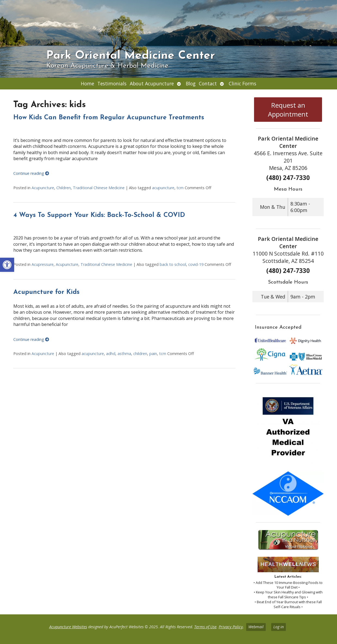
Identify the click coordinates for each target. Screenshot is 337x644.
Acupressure (43, 264)
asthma (124, 354)
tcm (180, 188)
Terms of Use (205, 627)
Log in (279, 627)
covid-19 (196, 264)
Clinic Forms (242, 83)
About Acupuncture (152, 83)
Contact (208, 83)
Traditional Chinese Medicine (99, 188)
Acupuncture (43, 188)
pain (153, 354)
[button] (7, 265)
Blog (191, 83)
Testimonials (112, 83)
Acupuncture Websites (68, 627)
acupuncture (163, 188)
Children (64, 188)
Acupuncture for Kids (46, 292)
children (140, 354)
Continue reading (31, 173)
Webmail (256, 627)
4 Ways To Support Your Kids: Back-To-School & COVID (99, 215)
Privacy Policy (231, 627)
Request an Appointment (288, 110)
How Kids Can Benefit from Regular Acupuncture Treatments (109, 118)
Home (87, 83)
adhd (111, 354)
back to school (173, 264)
